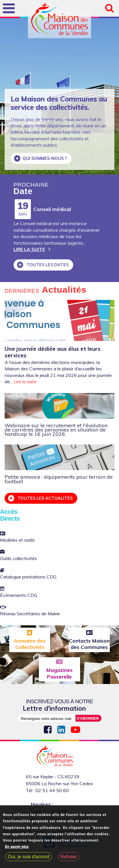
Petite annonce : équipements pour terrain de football (59, 479)
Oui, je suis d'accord (29, 857)
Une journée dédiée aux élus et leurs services (53, 352)
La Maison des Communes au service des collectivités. (59, 103)
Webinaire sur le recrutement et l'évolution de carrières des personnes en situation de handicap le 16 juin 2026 (56, 430)
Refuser (69, 857)
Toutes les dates (47, 265)
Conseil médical (52, 209)
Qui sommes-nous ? (45, 158)
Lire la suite (29, 249)
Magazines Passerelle (59, 673)
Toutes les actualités (45, 498)
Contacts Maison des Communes (89, 644)
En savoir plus (17, 847)
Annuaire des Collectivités (30, 644)
